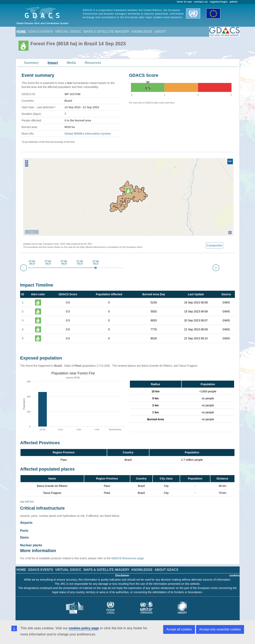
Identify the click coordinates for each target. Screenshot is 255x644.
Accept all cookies (179, 629)
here (172, 103)
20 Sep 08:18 (64, 263)
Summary (31, 63)
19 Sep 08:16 (48, 263)
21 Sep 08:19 (80, 263)
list (32, 502)
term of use (184, 2)
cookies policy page (84, 628)
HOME (21, 32)
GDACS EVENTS (41, 32)
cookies (234, 573)
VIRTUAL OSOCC (68, 32)
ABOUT (160, 32)
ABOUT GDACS (166, 568)
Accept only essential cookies (220, 629)
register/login (219, 2)
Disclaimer (122, 573)
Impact (53, 63)
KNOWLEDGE (142, 32)
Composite (214, 245)
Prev (20, 268)
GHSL (77, 378)
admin (233, 2)
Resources (93, 63)
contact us (201, 2)
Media (71, 63)
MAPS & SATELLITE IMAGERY (106, 32)
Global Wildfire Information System (88, 134)
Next (219, 267)
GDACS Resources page (128, 556)
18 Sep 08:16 (32, 263)
